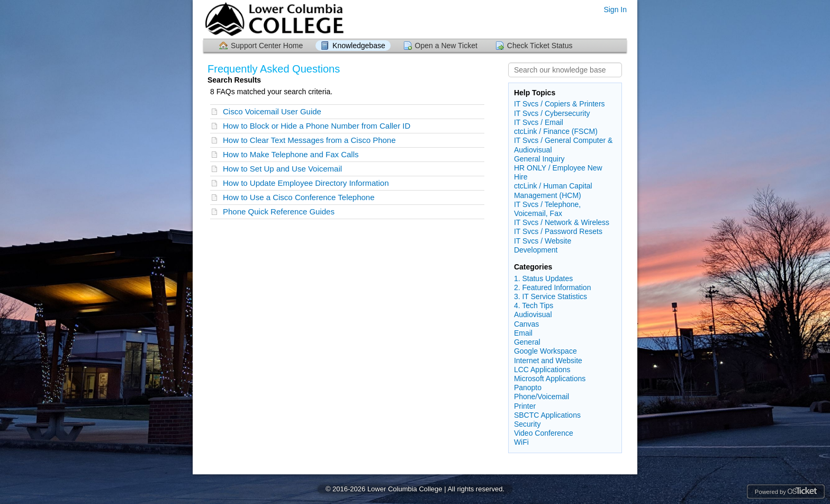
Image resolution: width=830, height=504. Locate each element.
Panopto (528, 388)
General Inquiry (539, 159)
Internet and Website (548, 361)
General (527, 342)
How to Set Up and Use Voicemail (282, 169)
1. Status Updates (543, 278)
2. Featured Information (553, 287)
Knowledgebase (359, 46)
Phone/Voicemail (542, 397)
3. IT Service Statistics (551, 296)
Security (527, 424)
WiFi (521, 442)
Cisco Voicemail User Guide (272, 111)
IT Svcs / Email (539, 122)
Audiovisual (533, 314)
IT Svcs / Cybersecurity (552, 113)
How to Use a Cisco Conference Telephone (299, 197)
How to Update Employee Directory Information (306, 183)
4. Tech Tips (534, 305)
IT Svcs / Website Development (543, 245)
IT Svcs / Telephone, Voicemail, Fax (547, 209)
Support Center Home (267, 46)
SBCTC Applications (547, 415)
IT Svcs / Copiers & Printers (560, 104)
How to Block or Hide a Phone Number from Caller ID (317, 126)
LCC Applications (542, 370)
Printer (525, 406)
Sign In (615, 10)
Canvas (526, 324)
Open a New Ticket (446, 46)
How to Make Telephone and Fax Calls (291, 154)
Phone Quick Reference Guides (279, 211)
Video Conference (544, 433)
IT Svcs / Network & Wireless (562, 222)
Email (523, 333)
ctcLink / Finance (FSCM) (556, 131)
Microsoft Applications (550, 379)
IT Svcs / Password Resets (558, 231)
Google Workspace (545, 351)
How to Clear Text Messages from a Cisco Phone (309, 140)
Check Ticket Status (540, 46)
